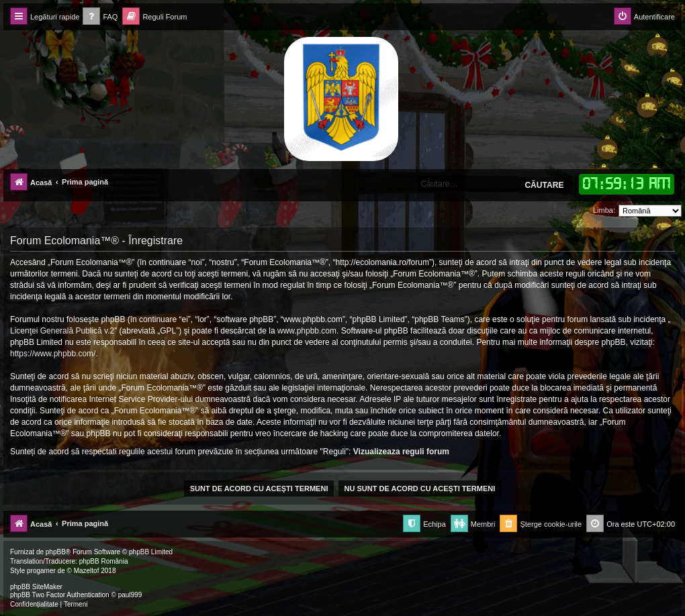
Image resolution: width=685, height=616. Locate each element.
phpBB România (104, 561)
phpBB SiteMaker (36, 587)
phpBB (56, 552)
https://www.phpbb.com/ (53, 354)
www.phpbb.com (307, 331)
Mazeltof (87, 571)
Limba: (604, 210)
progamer (41, 571)
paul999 (130, 595)
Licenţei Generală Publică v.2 (62, 331)
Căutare (544, 185)
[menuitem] (100, 17)
